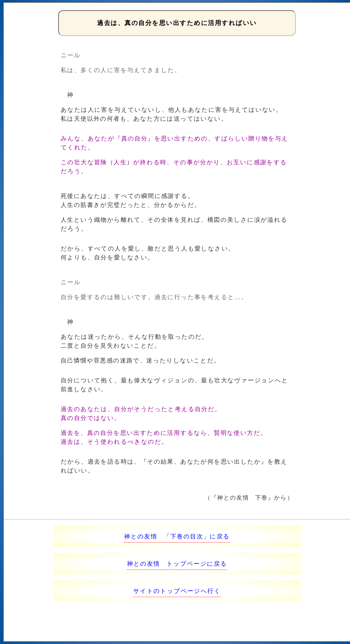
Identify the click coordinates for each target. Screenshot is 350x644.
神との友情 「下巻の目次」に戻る (177, 536)
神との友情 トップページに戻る (177, 564)
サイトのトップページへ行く (177, 591)
